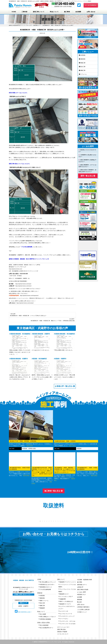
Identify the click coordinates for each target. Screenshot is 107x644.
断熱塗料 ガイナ (64, 594)
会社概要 (78, 12)
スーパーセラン (64, 619)
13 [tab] (67, 521)
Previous (8, 516)
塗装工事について (39, 12)
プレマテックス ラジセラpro (68, 624)
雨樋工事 (82, 63)
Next (99, 516)
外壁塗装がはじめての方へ (47, 585)
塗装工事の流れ (62, 629)
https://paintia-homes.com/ (15, 269)
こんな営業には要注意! (83, 610)
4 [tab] (47, 521)
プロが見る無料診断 (45, 589)
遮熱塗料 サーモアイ (65, 604)
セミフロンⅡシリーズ (66, 614)
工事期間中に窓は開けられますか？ (87, 156)
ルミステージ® (64, 611)
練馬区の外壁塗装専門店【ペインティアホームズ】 (48, 642)
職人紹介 (80, 602)
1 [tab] (40, 521)
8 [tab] (56, 521)
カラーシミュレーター (63, 627)
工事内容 (24, 12)
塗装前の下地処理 (62, 632)
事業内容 (40, 593)
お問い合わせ (91, 12)
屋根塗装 (82, 59)
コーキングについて (63, 634)
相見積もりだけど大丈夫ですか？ (87, 151)
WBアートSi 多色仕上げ (66, 601)
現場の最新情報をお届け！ (23, 611)
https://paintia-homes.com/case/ (23, 284)
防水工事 (82, 67)
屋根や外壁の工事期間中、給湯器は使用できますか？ (87, 171)
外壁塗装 (82, 55)
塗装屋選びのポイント (46, 587)
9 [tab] (58, 521)
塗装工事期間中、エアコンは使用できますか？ (87, 166)
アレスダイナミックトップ (67, 616)
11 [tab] (62, 521)
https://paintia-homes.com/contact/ (25, 303)
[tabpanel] (18, 516)
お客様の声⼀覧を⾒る (65, 386)
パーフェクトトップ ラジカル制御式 (67, 586)
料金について (54, 12)
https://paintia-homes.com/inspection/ (29, 296)
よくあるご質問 (81, 592)
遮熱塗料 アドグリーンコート (68, 582)
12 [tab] (65, 521)
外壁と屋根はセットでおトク (48, 617)
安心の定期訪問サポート (47, 628)
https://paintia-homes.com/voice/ (23, 286)
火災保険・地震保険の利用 (84, 580)
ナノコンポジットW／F (66, 597)
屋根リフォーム (44, 601)
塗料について (61, 579)
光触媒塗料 (63, 599)
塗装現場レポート (82, 585)
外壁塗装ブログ (81, 595)
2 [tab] (42, 521)
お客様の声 (80, 587)
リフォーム (83, 74)
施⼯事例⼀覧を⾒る (53, 491)
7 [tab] (53, 521)
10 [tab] (60, 521)
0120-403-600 (24, 274)
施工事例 (67, 12)
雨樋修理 (42, 608)
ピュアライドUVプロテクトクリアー (67, 608)
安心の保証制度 (44, 625)
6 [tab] (51, 521)
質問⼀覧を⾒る (88, 176)
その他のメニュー (82, 612)
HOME (14, 12)
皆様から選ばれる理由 (44, 623)
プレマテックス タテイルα (67, 621)
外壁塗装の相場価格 (45, 619)
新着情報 (80, 600)
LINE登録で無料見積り (83, 607)
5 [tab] (49, 521)
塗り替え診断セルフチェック (48, 582)
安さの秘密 (43, 614)
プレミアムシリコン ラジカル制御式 (67, 590)
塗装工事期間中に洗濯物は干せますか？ (87, 161)
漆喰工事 (82, 70)
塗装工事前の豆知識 (83, 590)
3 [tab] (45, 521)
